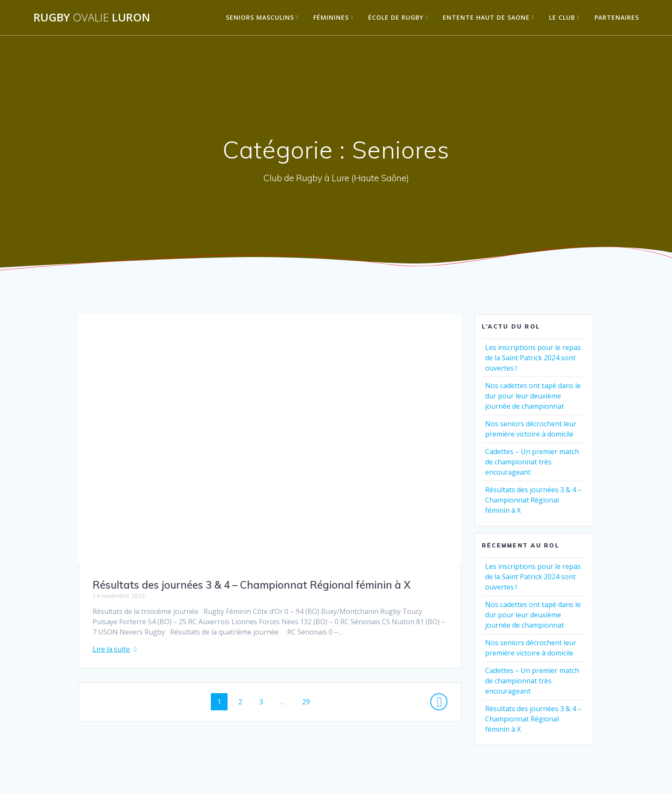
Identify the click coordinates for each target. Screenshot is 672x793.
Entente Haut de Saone (486, 17)
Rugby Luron (92, 18)
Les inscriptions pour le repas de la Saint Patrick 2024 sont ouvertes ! (533, 358)
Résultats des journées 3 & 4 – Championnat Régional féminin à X (252, 585)
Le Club (562, 17)
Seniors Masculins (260, 17)
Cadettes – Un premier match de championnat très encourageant (532, 462)
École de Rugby (396, 17)
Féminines (331, 17)
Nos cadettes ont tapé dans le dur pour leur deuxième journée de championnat (533, 396)
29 (309, 701)
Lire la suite (111, 649)
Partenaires (617, 17)
